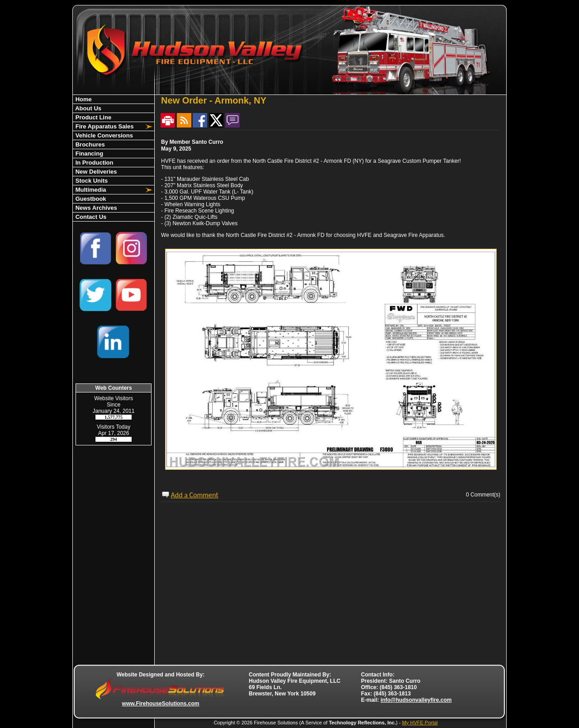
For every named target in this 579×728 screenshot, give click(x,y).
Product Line (93, 117)
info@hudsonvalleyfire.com (416, 700)
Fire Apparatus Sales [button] (104, 126)
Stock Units (91, 181)
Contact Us (90, 217)
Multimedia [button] (90, 190)
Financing (88, 154)
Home (83, 99)
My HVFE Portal (420, 723)
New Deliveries (95, 172)
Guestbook (90, 199)
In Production (93, 163)
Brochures (89, 144)
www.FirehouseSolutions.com (161, 704)
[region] (114, 158)
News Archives (95, 208)
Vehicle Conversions (103, 135)
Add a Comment (195, 495)
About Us (88, 108)
